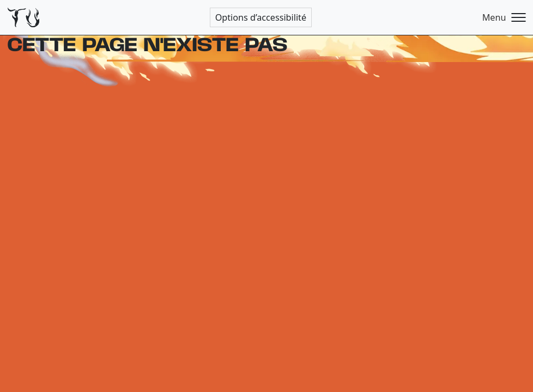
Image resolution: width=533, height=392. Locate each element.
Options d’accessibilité (261, 17)
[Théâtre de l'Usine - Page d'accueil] (24, 18)
